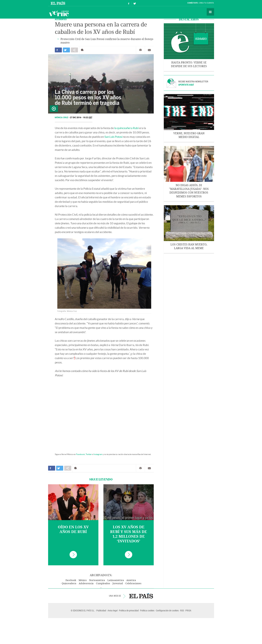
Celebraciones (133, 583)
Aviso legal (113, 610)
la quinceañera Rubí (126, 128)
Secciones (210, 12)
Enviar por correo (149, 50)
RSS (182, 610)
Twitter (89, 454)
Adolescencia (86, 583)
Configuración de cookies (167, 610)
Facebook (80, 454)
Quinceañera (69, 583)
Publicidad (101, 610)
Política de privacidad (129, 610)
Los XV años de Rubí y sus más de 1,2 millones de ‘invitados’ (128, 534)
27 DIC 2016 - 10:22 (81, 118)
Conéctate (193, 3)
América (131, 580)
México (83, 580)
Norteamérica (97, 580)
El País (58, 3)
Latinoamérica (116, 580)
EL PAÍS (141, 596)
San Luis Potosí (113, 137)
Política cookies (147, 610)
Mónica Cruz (62, 118)
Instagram (98, 454)
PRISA (188, 610)
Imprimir (140, 50)
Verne (59, 13)
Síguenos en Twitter (135, 3)
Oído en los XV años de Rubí (73, 529)
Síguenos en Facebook (129, 3)
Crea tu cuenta (207, 3)
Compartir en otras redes (74, 50)
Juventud (118, 583)
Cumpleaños (103, 583)
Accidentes (61, 19)
